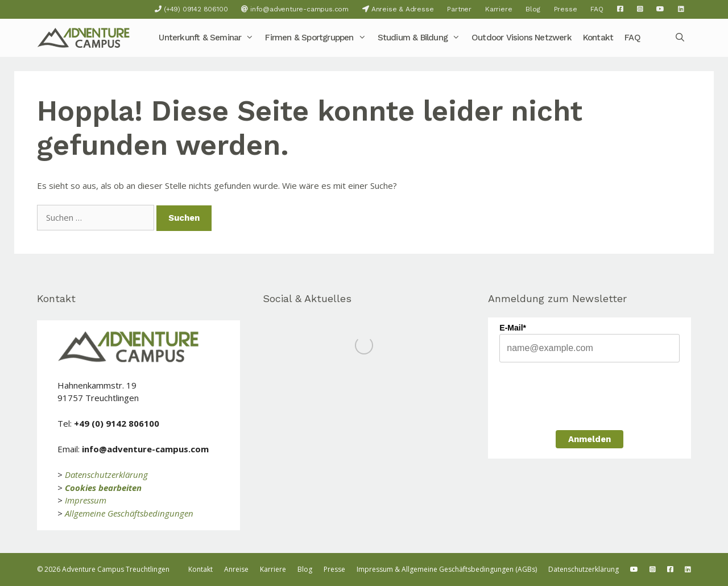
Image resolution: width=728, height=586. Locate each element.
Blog (533, 9)
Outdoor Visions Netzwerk (522, 38)
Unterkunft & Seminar (209, 38)
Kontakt (598, 38)
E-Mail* (513, 328)
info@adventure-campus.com (295, 9)
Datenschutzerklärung (106, 474)
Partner (459, 9)
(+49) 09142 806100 (191, 9)
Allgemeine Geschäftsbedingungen (129, 513)
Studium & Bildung (422, 38)
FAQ (597, 9)
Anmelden (590, 439)
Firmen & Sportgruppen (318, 38)
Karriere (499, 9)
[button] (250, 38)
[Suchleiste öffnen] (680, 38)
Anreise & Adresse (398, 9)
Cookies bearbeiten (103, 488)
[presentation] (586, 395)
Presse (566, 9)
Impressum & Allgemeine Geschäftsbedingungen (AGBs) (447, 569)
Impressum (86, 500)
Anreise (236, 569)
